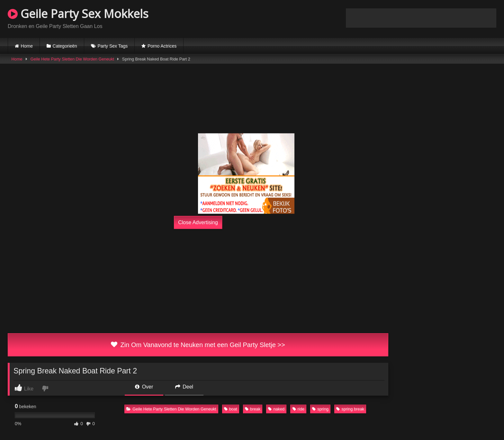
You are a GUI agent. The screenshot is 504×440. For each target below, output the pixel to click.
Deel (184, 387)
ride (298, 409)
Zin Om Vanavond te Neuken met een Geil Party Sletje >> (198, 345)
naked (276, 409)
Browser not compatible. (421, 18)
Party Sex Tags (113, 46)
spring (320, 409)
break (253, 409)
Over (144, 387)
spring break (350, 409)
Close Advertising (198, 222)
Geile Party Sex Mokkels (78, 14)
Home (27, 46)
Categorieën (65, 46)
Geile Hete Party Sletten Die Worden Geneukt (72, 59)
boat (231, 409)
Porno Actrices (162, 46)
